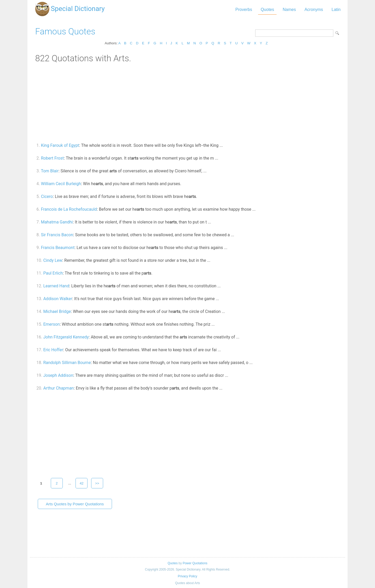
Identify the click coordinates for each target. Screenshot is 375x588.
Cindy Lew (53, 260)
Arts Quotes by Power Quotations (75, 504)
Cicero (47, 196)
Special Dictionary (78, 9)
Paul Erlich (53, 273)
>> (97, 483)
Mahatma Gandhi (57, 222)
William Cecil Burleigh (61, 184)
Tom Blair (50, 171)
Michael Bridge (57, 311)
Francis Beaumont (58, 248)
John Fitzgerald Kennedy (66, 337)
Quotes (267, 10)
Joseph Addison (58, 375)
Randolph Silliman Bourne (67, 363)
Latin (336, 10)
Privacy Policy (187, 576)
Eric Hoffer (53, 350)
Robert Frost (52, 158)
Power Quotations (195, 563)
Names (289, 10)
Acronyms (314, 10)
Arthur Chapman (58, 388)
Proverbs (244, 10)
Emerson (51, 324)
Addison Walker (58, 299)
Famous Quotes (65, 31)
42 (82, 483)
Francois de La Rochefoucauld (69, 209)
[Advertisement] (187, 102)
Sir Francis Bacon (57, 235)
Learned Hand (56, 286)
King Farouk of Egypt (60, 145)
